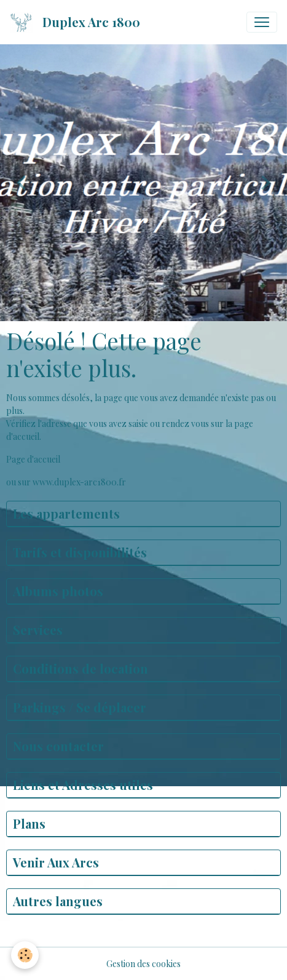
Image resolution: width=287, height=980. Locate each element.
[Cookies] (25, 955)
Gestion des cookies (143, 964)
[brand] (77, 22)
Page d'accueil (33, 459)
